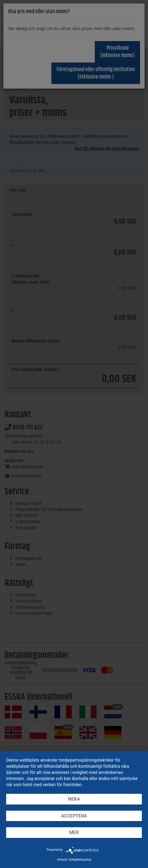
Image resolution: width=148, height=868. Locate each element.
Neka (74, 799)
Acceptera (74, 816)
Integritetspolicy (80, 860)
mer (74, 832)
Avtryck (62, 860)
